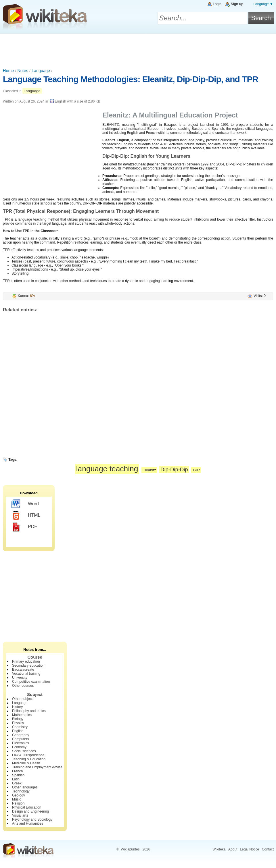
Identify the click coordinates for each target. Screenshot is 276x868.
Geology (19, 795)
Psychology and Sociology (32, 819)
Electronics (21, 743)
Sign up (237, 4)
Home (8, 71)
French (17, 771)
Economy (19, 747)
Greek (17, 783)
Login (217, 4)
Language (41, 71)
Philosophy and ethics (29, 711)
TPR (196, 470)
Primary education (26, 661)
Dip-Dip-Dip (174, 469)
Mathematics (22, 715)
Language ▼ (263, 4)
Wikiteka (219, 849)
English (18, 731)
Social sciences (24, 751)
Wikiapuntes (130, 849)
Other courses (23, 686)
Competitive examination (31, 682)
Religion (18, 803)
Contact (268, 849)
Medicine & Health (26, 763)
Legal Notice (250, 849)
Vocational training (26, 674)
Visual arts (20, 815)
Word (25, 504)
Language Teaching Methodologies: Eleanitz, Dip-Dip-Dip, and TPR (131, 79)
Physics (18, 723)
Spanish (18, 775)
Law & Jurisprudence (28, 755)
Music (17, 799)
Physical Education (27, 807)
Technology (21, 791)
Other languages (25, 787)
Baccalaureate (23, 670)
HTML (26, 516)
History (17, 707)
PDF (24, 527)
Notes (23, 71)
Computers (21, 739)
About (233, 849)
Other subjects (23, 699)
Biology (18, 719)
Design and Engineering (30, 811)
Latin (16, 779)
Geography (21, 735)
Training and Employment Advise (37, 767)
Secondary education (28, 666)
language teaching (107, 469)
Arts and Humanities (28, 823)
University (20, 678)
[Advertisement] (138, 50)
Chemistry (20, 727)
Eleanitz (149, 470)
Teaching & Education (29, 759)
